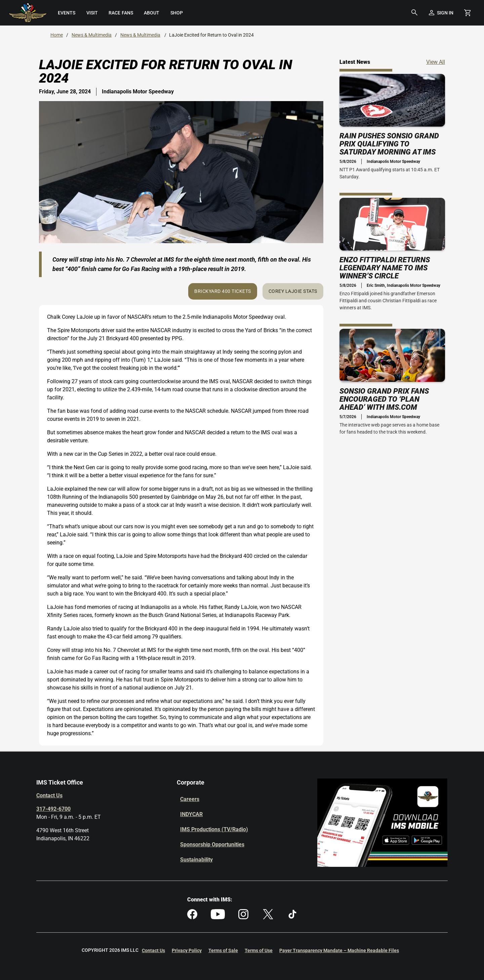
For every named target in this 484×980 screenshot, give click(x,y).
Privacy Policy (187, 950)
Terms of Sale (223, 950)
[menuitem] (66, 13)
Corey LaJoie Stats (293, 291)
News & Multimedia (92, 35)
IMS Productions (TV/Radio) (214, 829)
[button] (414, 13)
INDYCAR (191, 814)
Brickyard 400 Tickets (223, 291)
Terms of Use (259, 950)
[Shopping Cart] (467, 13)
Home (57, 35)
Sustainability (196, 860)
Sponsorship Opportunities (212, 844)
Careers (190, 799)
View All (436, 62)
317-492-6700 (53, 809)
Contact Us (49, 795)
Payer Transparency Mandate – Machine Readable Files (339, 950)
